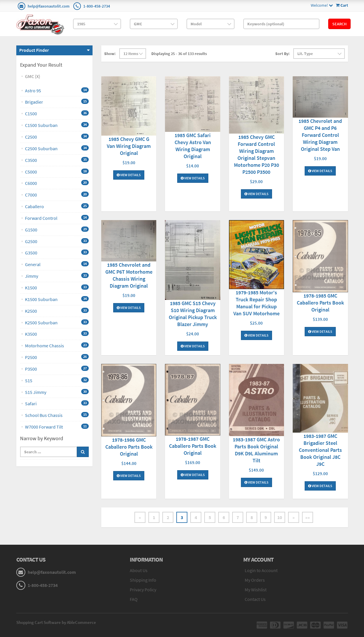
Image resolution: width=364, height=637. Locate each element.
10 (280, 517)
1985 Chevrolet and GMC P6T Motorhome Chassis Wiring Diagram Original (129, 275)
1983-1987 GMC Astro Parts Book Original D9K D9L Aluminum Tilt (256, 450)
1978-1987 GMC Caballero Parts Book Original (193, 446)
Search (339, 24)
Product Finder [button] (34, 50)
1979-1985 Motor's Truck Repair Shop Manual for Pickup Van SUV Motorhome (256, 303)
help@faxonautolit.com (49, 6)
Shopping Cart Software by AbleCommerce (56, 622)
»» (308, 517)
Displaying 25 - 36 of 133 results (179, 54)
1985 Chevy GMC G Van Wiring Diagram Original (129, 146)
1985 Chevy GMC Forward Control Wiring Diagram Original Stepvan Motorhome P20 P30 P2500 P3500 (256, 154)
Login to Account (261, 570)
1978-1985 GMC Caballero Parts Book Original (320, 303)
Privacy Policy (143, 590)
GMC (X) (33, 76)
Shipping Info (143, 580)
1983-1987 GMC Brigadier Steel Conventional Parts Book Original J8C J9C (320, 450)
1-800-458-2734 (97, 6)
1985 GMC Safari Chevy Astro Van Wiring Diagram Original (193, 146)
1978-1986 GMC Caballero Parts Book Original (129, 447)
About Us (139, 570)
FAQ (134, 599)
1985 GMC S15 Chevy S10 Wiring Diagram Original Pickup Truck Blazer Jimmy (193, 314)
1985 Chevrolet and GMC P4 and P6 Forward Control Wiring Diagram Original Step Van (320, 135)
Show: (110, 54)
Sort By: (282, 54)
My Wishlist (256, 590)
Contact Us (255, 599)
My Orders (255, 580)
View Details (129, 175)
